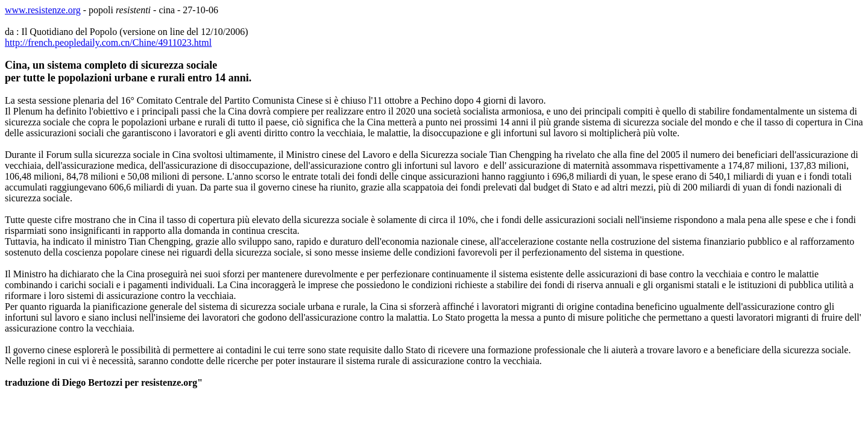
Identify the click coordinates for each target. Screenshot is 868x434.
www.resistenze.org (43, 10)
